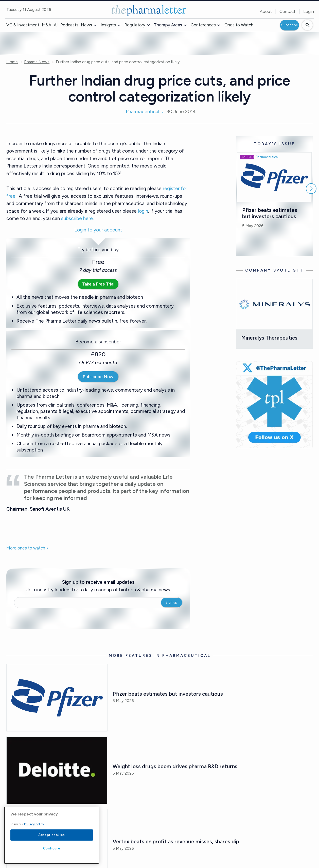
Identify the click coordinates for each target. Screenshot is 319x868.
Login (309, 11)
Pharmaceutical (143, 112)
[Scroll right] (311, 189)
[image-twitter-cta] (274, 405)
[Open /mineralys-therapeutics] (274, 304)
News (86, 25)
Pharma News (37, 62)
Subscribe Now (98, 377)
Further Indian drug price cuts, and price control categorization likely (118, 62)
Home (12, 62)
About (266, 11)
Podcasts (69, 25)
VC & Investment (23, 25)
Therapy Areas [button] (168, 25)
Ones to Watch (239, 25)
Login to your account (98, 230)
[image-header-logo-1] (149, 11)
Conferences (203, 25)
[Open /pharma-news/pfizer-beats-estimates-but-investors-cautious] (57, 698)
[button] (95, 25)
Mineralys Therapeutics (269, 338)
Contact (287, 11)
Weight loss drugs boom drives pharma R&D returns (175, 766)
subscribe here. (77, 218)
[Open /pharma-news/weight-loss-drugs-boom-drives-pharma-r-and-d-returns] (57, 770)
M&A (47, 25)
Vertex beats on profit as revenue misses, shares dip (176, 841)
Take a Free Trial (98, 284)
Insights (108, 25)
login (143, 211)
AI (56, 25)
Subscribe (289, 25)
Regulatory (135, 25)
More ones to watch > (28, 548)
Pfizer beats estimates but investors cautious (270, 213)
